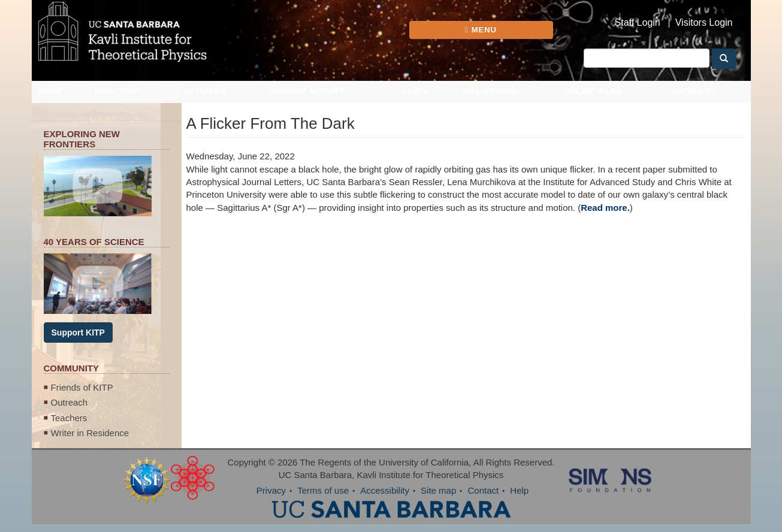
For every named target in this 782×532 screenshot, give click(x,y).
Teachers (69, 418)
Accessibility (385, 490)
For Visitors (490, 91)
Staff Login (638, 23)
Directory (117, 91)
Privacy (271, 490)
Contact (483, 490)
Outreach (693, 91)
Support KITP (78, 332)
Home (51, 91)
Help (519, 490)
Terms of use (323, 490)
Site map (438, 490)
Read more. (605, 208)
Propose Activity (307, 91)
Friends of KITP (82, 387)
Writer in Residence (90, 433)
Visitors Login (704, 23)
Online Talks (593, 91)
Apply (415, 91)
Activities (206, 91)
